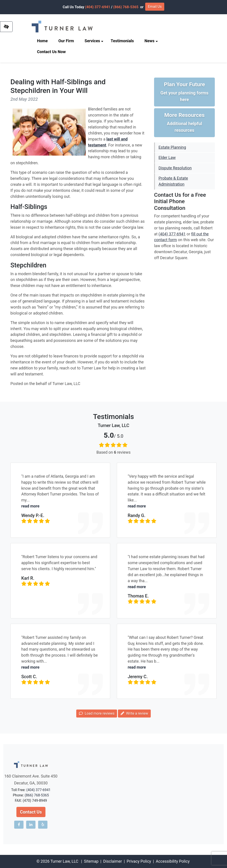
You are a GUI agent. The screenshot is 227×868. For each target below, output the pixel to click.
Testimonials (122, 41)
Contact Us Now (51, 52)
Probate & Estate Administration (173, 181)
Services (94, 41)
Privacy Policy (139, 861)
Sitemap (91, 861)
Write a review (134, 713)
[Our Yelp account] (43, 825)
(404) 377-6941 (98, 7)
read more (30, 506)
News (151, 41)
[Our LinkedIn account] (31, 825)
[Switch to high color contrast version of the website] (6, 27)
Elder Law (167, 157)
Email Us (155, 7)
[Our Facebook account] (19, 825)
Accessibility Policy (173, 861)
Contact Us (31, 812)
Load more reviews (97, 713)
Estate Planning (172, 147)
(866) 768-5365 (126, 7)
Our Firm (66, 41)
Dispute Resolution (175, 168)
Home (42, 41)
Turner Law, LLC (64, 861)
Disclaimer (113, 861)
